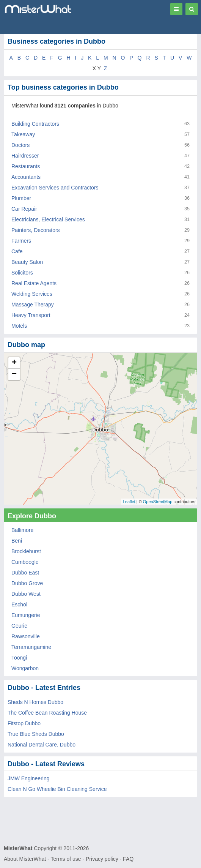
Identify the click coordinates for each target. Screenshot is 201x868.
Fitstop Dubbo (24, 723)
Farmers (21, 241)
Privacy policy (102, 859)
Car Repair (24, 209)
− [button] (14, 374)
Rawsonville (26, 636)
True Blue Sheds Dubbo (36, 734)
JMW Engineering (29, 778)
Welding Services (32, 294)
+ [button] (14, 363)
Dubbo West (26, 594)
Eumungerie (26, 615)
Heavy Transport (31, 315)
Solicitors (22, 273)
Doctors (20, 145)
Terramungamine (31, 647)
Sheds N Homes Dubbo (35, 702)
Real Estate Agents (34, 283)
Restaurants (26, 166)
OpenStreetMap (158, 502)
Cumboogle (25, 562)
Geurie (19, 626)
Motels (19, 326)
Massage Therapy (33, 305)
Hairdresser (25, 156)
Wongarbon (25, 668)
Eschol (19, 604)
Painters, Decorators (36, 230)
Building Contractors (35, 124)
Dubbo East (25, 573)
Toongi (19, 658)
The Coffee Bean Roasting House (47, 713)
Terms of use (66, 859)
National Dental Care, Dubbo (42, 745)
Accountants (26, 177)
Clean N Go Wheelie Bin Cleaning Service (57, 789)
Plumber (21, 198)
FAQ (128, 859)
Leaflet (129, 502)
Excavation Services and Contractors (55, 188)
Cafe (17, 251)
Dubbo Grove (27, 583)
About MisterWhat (25, 859)
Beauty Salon (27, 262)
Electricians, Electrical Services (48, 219)
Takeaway (23, 134)
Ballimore (22, 530)
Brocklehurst (26, 551)
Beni (17, 541)
